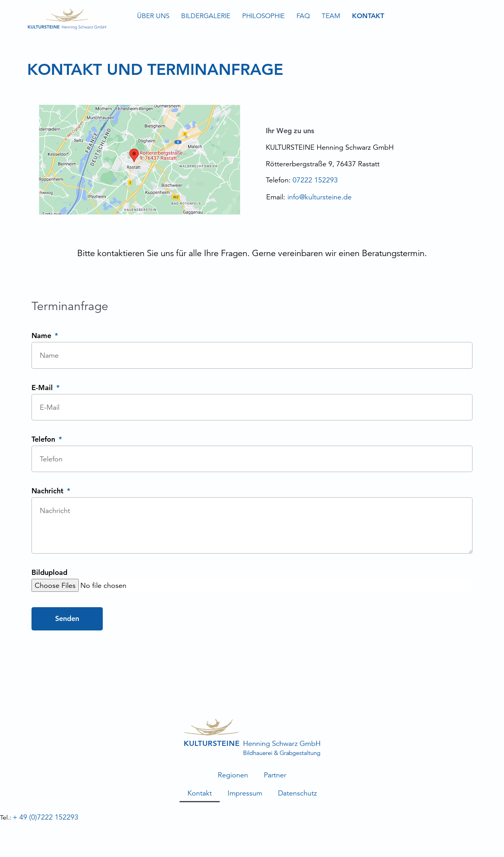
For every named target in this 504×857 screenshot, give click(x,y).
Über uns (153, 16)
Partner (275, 775)
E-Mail (43, 388)
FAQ (303, 16)
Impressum (245, 793)
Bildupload (49, 573)
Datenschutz (297, 793)
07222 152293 (315, 180)
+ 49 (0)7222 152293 (45, 817)
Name (42, 336)
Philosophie (263, 16)
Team (331, 16)
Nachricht (48, 491)
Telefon (44, 440)
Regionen (233, 775)
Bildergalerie (206, 16)
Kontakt (368, 16)
